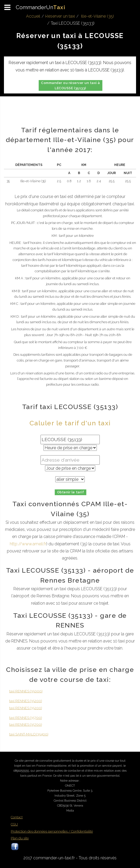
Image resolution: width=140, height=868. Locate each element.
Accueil (33, 16)
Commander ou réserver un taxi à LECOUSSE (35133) (71, 85)
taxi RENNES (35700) (26, 718)
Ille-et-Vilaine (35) (97, 16)
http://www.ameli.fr (28, 544)
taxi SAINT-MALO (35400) (29, 734)
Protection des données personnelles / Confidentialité (52, 831)
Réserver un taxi (60, 16)
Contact (17, 817)
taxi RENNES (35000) (26, 691)
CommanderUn (41, 7)
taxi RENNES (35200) (26, 701)
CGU (14, 824)
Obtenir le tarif (71, 492)
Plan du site (20, 838)
